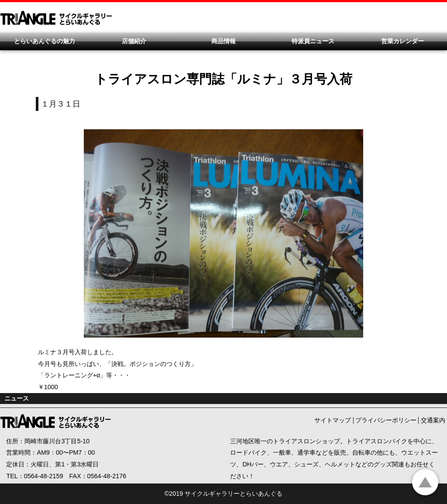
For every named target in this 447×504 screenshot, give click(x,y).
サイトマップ (333, 420)
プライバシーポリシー (386, 420)
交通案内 (433, 420)
